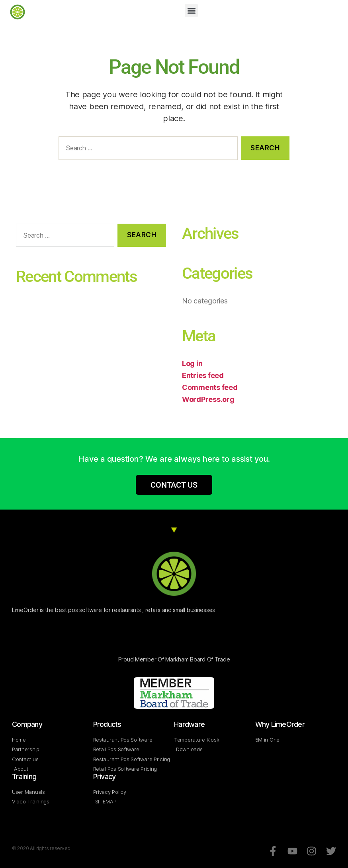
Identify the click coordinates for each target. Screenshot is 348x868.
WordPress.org (208, 399)
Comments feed (210, 387)
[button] (191, 11)
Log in (192, 363)
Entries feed (203, 375)
